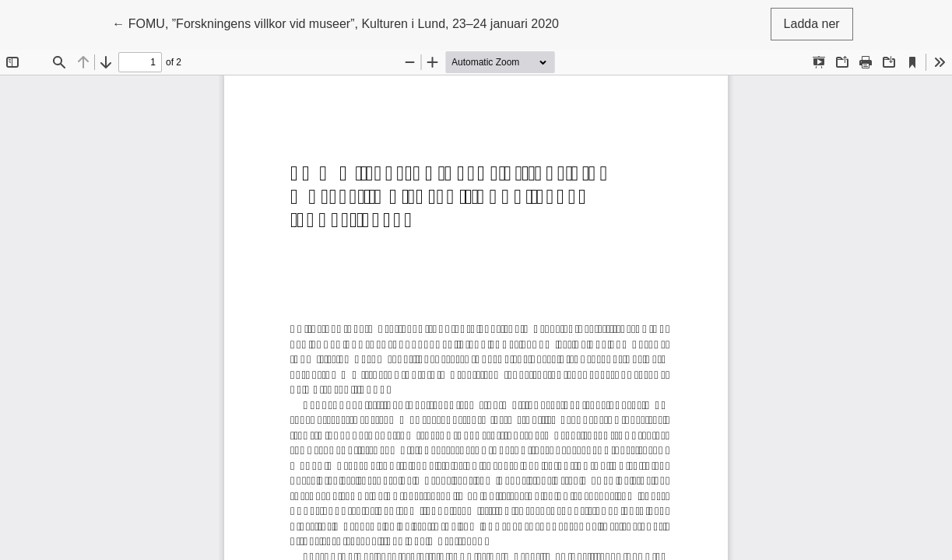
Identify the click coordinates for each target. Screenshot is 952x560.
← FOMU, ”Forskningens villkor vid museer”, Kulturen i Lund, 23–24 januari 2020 (335, 22)
